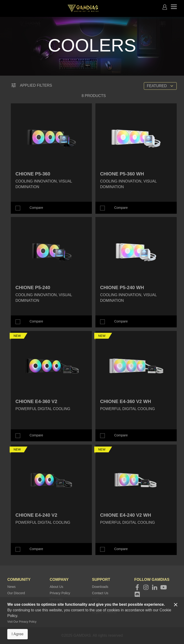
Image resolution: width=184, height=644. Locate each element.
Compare (36, 208)
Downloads (100, 587)
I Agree (18, 634)
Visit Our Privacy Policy (22, 622)
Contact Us (100, 593)
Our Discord (16, 593)
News (11, 587)
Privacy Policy (60, 593)
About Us (56, 587)
